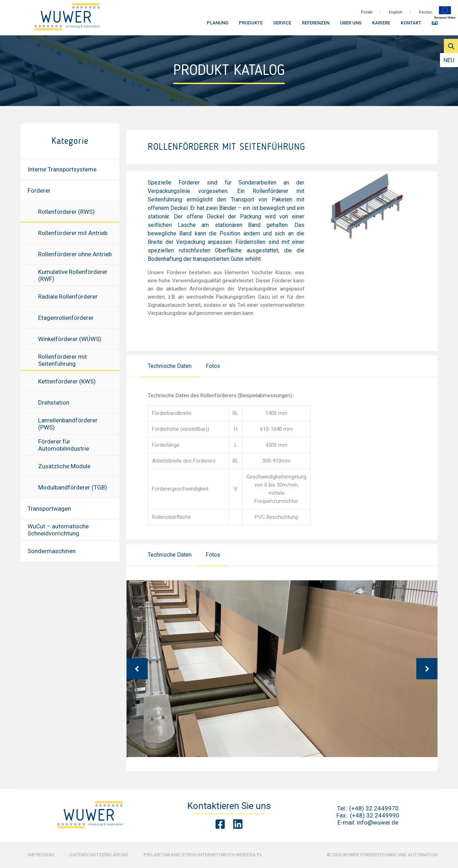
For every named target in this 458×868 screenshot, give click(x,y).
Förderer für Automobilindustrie (64, 445)
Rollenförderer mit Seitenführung (63, 360)
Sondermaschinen (52, 551)
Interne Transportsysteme (62, 169)
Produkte (251, 25)
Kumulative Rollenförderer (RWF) (73, 275)
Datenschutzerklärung (99, 855)
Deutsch (427, 14)
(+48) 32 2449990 (375, 815)
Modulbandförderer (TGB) (73, 487)
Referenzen (316, 25)
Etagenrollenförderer (66, 318)
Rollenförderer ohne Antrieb (75, 254)
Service (282, 25)
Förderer (39, 190)
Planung (218, 25)
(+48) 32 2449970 (374, 808)
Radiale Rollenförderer (68, 297)
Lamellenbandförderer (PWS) (68, 424)
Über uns (351, 25)
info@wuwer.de (378, 822)
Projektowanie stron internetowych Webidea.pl (203, 855)
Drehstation (54, 403)
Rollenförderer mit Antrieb (73, 233)
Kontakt (411, 25)
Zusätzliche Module (64, 466)
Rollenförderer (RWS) (66, 212)
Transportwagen (49, 509)
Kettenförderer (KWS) (67, 381)
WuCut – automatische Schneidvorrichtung (58, 530)
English (396, 14)
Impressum (41, 855)
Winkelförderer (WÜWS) (70, 339)
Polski (367, 14)
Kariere (381, 25)
